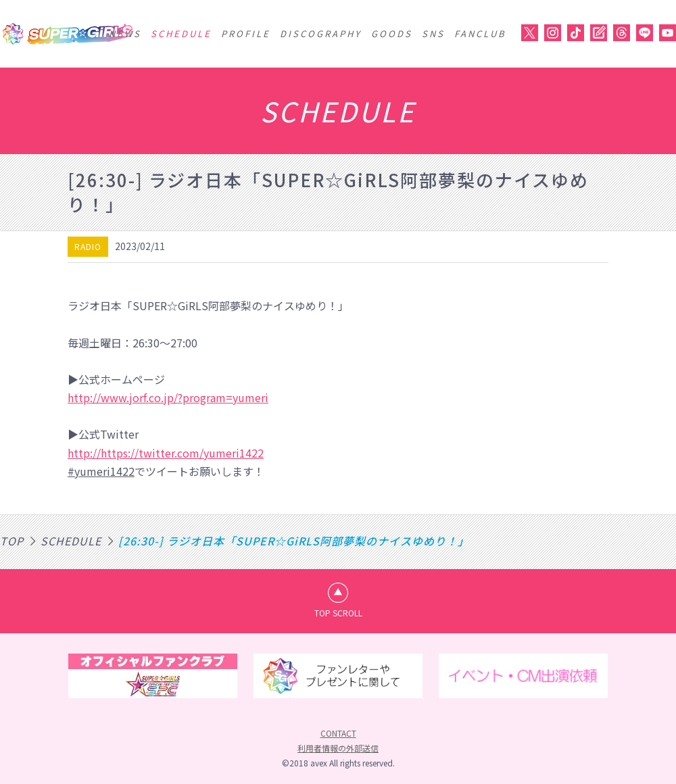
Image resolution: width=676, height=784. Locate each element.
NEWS (125, 33)
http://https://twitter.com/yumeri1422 (166, 453)
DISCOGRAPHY (321, 33)
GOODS (392, 33)
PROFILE (246, 33)
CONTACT (338, 733)
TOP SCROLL (338, 613)
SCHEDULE (181, 33)
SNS (433, 33)
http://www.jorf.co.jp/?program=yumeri (168, 397)
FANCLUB (480, 33)
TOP (12, 541)
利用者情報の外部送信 (338, 748)
